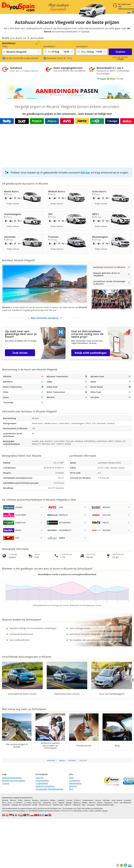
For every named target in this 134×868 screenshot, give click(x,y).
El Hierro (77, 800)
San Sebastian (125, 803)
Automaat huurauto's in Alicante (109, 267)
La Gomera (18, 803)
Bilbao (53, 800)
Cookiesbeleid (42, 783)
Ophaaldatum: (49, 46)
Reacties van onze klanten (14, 780)
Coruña (69, 800)
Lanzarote (47, 803)
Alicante (5, 800)
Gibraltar (106, 800)
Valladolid (77, 805)
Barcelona (44, 800)
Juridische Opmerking (45, 786)
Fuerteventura (88, 800)
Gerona (98, 800)
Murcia (100, 803)
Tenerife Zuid (58, 805)
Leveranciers (75, 780)
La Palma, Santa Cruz (33, 803)
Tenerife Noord (45, 805)
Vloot (71, 778)
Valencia (68, 805)
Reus (116, 803)
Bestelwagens (75, 783)
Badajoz (35, 800)
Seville (35, 805)
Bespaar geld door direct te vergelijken (107, 274)
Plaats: (5, 46)
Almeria (13, 800)
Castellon (61, 800)
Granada (127, 800)
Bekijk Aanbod (13, 204)
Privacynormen (42, 780)
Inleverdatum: (82, 46)
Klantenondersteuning (12, 778)
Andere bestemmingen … (106, 805)
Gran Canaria (117, 800)
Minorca (92, 803)
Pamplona (108, 803)
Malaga (69, 803)
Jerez (10, 803)
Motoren (73, 786)
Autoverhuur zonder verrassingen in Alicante (109, 283)
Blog (71, 789)
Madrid (61, 803)
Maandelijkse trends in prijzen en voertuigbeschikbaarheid (67, 574)
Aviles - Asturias (24, 800)
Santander (6, 805)
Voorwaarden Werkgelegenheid (49, 789)
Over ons (40, 778)
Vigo (84, 805)
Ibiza (4, 803)
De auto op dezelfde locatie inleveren (22, 58)
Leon (55, 803)
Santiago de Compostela (21, 805)
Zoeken (120, 52)
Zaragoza (91, 805)
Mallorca (77, 803)
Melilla (85, 803)
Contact (6, 783)
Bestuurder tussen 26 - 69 (60, 58)
